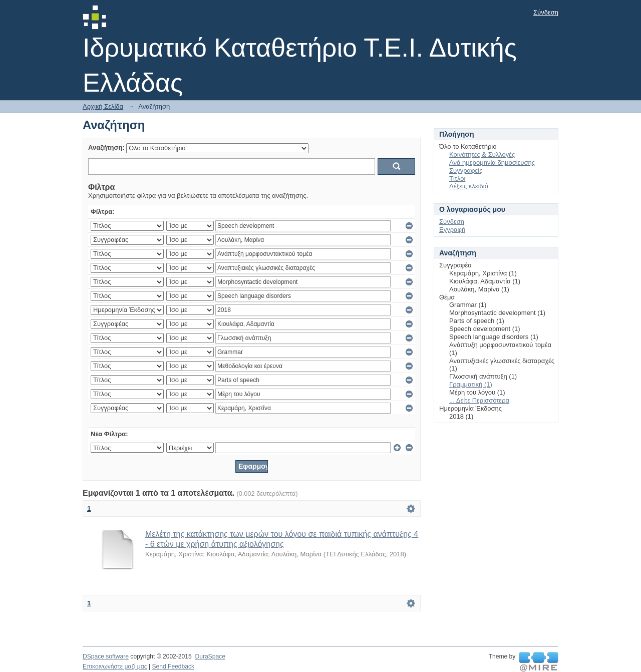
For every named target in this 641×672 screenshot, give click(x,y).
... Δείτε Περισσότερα (479, 400)
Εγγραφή (452, 230)
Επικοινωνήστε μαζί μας (115, 666)
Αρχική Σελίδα (103, 106)
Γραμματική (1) (471, 384)
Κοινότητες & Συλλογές (482, 154)
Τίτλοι (457, 179)
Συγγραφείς (466, 171)
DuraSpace (210, 656)
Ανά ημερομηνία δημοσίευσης (492, 162)
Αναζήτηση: (106, 147)
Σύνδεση (546, 12)
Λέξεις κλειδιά (469, 186)
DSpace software (106, 656)
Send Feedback (173, 666)
